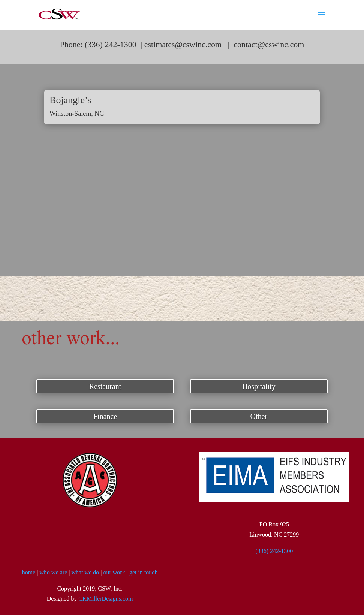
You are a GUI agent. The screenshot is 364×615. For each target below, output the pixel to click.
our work (114, 572)
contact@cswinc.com (269, 44)
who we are (54, 572)
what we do (85, 572)
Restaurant (105, 386)
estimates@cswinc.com (183, 44)
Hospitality (259, 386)
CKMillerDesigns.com (106, 599)
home (29, 572)
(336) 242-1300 (274, 551)
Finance (105, 416)
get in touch (144, 572)
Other (259, 416)
